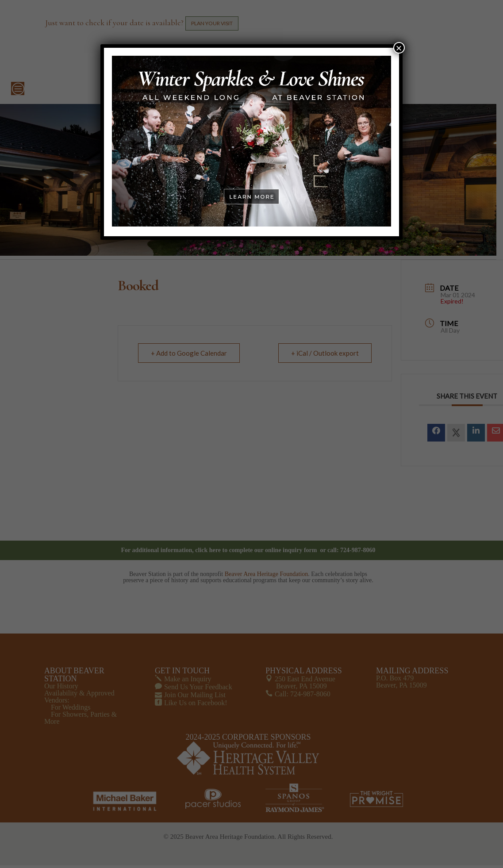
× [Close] (399, 48)
